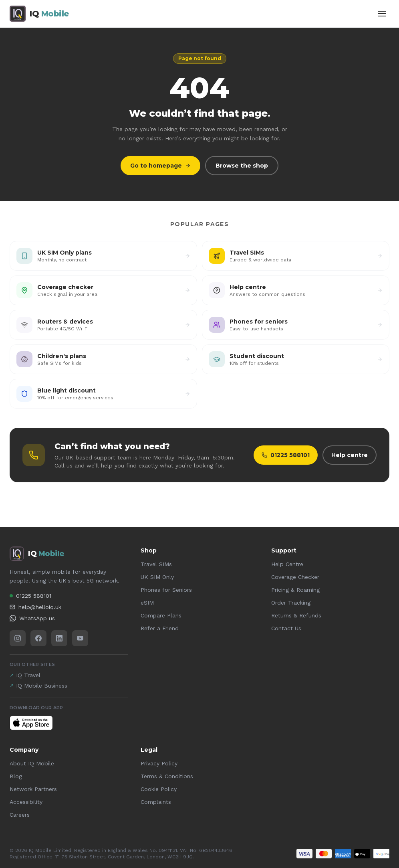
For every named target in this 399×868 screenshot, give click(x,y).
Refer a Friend (160, 628)
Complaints (156, 802)
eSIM (147, 603)
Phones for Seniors (166, 590)
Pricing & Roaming (295, 590)
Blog (16, 776)
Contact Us (286, 628)
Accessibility (26, 802)
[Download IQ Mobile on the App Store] (31, 723)
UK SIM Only (157, 577)
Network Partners (33, 789)
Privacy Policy (159, 763)
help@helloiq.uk (35, 607)
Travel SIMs (156, 564)
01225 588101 (286, 455)
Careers (20, 815)
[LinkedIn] (59, 638)
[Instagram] (18, 638)
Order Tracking (291, 603)
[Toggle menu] (382, 14)
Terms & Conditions (167, 776)
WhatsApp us (32, 618)
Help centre (350, 455)
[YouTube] (80, 638)
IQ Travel (25, 675)
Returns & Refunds (296, 615)
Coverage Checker (295, 577)
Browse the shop (242, 166)
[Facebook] (38, 638)
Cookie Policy (159, 789)
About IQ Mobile (32, 763)
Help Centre (287, 564)
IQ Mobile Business (38, 686)
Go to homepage (160, 166)
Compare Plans (161, 615)
